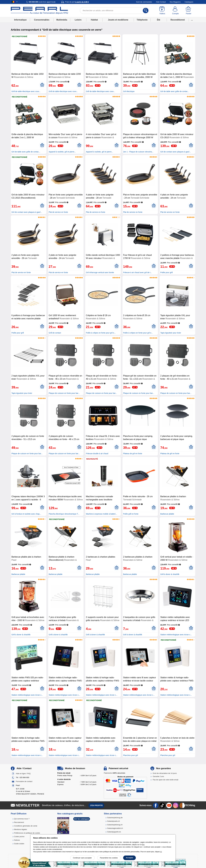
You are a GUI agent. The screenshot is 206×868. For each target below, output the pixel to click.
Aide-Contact (161, 2)
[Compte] (175, 11)
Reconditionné (178, 20)
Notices (17, 840)
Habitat (94, 20)
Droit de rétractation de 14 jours (165, 773)
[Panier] (189, 11)
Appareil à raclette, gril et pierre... (62, 152)
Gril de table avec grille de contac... (175, 91)
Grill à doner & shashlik (170, 574)
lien (143, 845)
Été (158, 20)
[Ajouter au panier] (42, 85)
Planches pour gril (131, 755)
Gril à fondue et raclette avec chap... (26, 514)
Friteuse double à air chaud (97, 454)
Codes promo (19, 837)
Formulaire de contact (24, 781)
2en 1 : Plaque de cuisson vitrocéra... (138, 152)
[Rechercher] (146, 11)
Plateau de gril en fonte (133, 454)
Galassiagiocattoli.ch (115, 828)
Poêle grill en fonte (131, 514)
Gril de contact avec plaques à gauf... (176, 152)
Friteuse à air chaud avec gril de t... (138, 272)
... (192, 20)
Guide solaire (19, 844)
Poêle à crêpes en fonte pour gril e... (101, 333)
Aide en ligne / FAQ (23, 774)
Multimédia (62, 20)
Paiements (114, 773)
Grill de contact (55, 333)
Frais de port (77, 2)
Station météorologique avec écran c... (176, 635)
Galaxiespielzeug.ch (115, 825)
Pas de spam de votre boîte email (166, 780)
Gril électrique (129, 91)
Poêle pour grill (166, 272)
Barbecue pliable (167, 514)
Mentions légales (21, 829)
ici (161, 852)
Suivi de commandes (144, 2)
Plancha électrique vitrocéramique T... (64, 514)
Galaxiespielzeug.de (115, 818)
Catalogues (189, 2)
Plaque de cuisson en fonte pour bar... (64, 393)
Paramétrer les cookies (109, 858)
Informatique (20, 20)
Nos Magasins (175, 2)
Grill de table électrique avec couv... (26, 91)
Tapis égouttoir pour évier (171, 333)
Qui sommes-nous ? (22, 819)
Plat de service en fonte (58, 212)
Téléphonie (142, 20)
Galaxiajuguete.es (114, 832)
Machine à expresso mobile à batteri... (101, 514)
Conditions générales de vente (26, 826)
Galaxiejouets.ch (114, 821)
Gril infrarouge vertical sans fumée (100, 272)
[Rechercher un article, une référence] (115, 11)
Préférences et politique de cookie (27, 833)
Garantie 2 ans (158, 776)
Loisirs (78, 20)
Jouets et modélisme (118, 20)
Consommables (42, 20)
